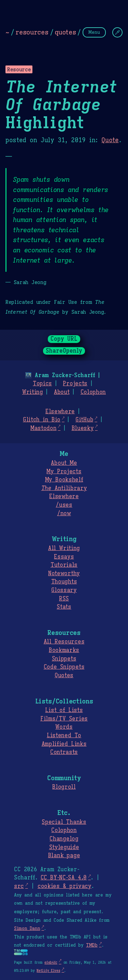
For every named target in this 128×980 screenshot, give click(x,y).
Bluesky (83, 428)
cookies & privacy (65, 886)
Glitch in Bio (42, 420)
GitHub (84, 420)
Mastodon (43, 428)
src (19, 886)
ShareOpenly (64, 351)
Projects (75, 384)
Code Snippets (64, 667)
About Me (64, 463)
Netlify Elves (48, 971)
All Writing (64, 548)
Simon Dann (27, 929)
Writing (33, 392)
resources (32, 32)
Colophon (93, 392)
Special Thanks (64, 822)
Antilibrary (64, 488)
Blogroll (64, 787)
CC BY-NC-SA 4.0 (64, 878)
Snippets (64, 659)
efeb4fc (51, 962)
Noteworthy (64, 574)
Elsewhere (60, 412)
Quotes (64, 675)
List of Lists (64, 710)
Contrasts (64, 752)
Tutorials (64, 565)
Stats (64, 607)
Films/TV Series (64, 719)
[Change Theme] (117, 32)
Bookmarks (64, 650)
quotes (65, 32)
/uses (64, 505)
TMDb (92, 945)
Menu (94, 32)
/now (64, 514)
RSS (64, 599)
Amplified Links (64, 744)
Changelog (64, 839)
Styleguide (64, 847)
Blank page (64, 856)
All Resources (64, 642)
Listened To (64, 736)
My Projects (64, 472)
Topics (42, 384)
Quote (110, 140)
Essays (64, 557)
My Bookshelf (64, 480)
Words (64, 727)
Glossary (64, 590)
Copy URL (64, 339)
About (62, 392)
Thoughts (64, 582)
